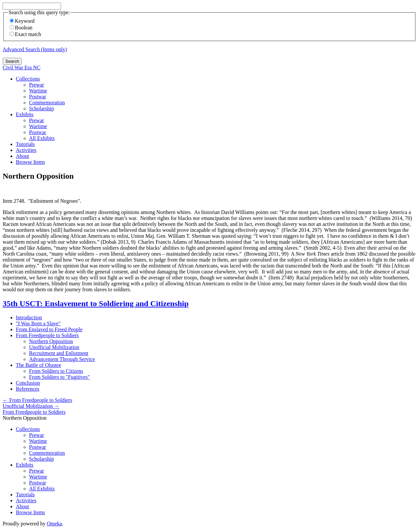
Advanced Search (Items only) (35, 49)
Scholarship (42, 108)
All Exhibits (42, 138)
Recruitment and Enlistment (59, 353)
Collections (28, 79)
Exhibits (25, 114)
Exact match (25, 34)
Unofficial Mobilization (54, 347)
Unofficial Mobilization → (31, 406)
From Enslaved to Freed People (49, 329)
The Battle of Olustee (38, 365)
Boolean (21, 28)
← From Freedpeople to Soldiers (37, 400)
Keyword (22, 21)
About (22, 156)
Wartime (38, 91)
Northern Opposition (51, 341)
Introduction (29, 318)
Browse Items (30, 162)
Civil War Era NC (21, 68)
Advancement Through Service (62, 359)
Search (12, 61)
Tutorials (25, 144)
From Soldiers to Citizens (56, 371)
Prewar (36, 85)
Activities (26, 150)
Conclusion (28, 383)
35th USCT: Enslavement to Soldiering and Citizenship (96, 303)
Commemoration (47, 103)
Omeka (54, 524)
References (28, 389)
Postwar (38, 97)
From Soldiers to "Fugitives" (59, 377)
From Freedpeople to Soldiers (47, 335)
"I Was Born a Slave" (38, 323)
